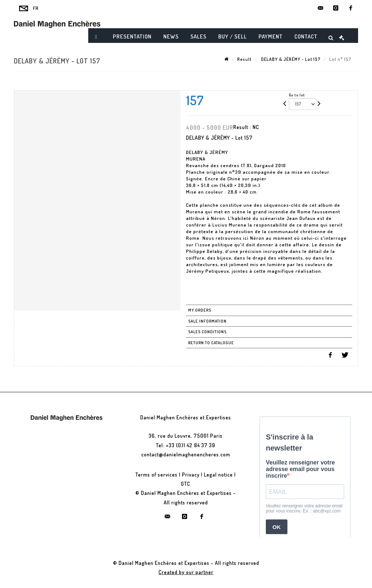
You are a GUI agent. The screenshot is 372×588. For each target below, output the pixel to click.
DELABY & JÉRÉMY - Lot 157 (290, 59)
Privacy (191, 475)
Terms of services (157, 475)
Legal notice (218, 475)
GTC (186, 484)
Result (244, 59)
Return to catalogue (211, 343)
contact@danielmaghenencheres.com (186, 454)
